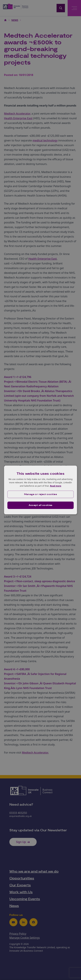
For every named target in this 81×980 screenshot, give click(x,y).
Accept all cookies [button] (40, 505)
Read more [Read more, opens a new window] (56, 486)
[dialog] (40, 490)
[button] (40, 494)
